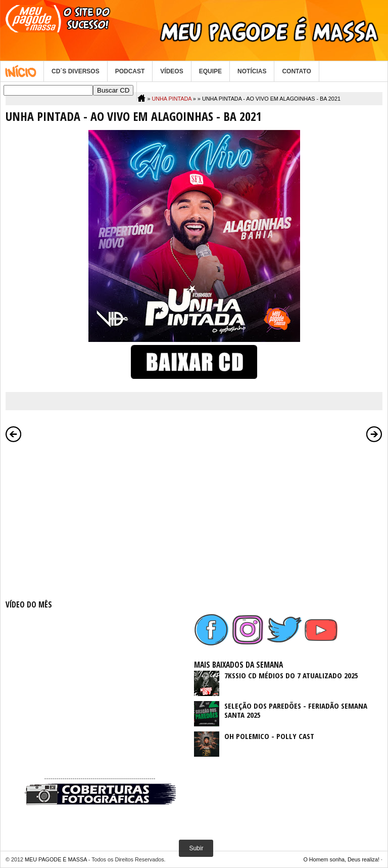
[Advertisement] (100, 519)
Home (22, 71)
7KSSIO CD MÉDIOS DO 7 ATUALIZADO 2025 (291, 675)
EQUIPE (210, 71)
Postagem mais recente (14, 434)
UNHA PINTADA (171, 99)
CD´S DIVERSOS (76, 71)
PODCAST (130, 71)
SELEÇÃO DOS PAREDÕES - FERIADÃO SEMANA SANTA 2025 (296, 710)
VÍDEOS (172, 71)
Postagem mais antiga (374, 434)
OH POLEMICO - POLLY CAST (269, 736)
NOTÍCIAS (252, 71)
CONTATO (296, 71)
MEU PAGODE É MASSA (56, 859)
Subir (196, 848)
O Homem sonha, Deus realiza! (341, 859)
